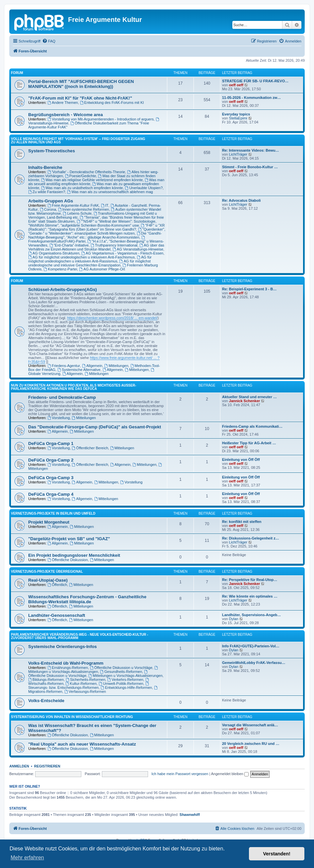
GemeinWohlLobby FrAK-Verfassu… (254, 663)
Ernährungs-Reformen (68, 668)
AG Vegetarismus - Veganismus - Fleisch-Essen (122, 253)
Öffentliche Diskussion (68, 560)
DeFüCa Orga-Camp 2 (51, 460)
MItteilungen (102, 560)
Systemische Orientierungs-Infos (63, 647)
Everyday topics (236, 114)
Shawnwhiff (190, 815)
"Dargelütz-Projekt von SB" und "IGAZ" (69, 539)
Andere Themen (63, 103)
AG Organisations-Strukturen (54, 253)
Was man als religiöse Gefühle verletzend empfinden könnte (92, 180)
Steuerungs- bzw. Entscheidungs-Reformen (89, 686)
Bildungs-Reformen (46, 680)
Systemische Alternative (79, 370)
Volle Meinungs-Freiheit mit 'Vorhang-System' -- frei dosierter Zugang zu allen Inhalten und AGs (78, 141)
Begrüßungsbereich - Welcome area (66, 115)
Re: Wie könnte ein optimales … (250, 596)
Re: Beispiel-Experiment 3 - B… (249, 289)
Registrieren (47, 766)
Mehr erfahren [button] (27, 858)
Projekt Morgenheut (49, 522)
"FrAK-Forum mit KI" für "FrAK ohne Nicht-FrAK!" (80, 98)
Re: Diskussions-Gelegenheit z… (251, 538)
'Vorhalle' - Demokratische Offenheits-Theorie (86, 172)
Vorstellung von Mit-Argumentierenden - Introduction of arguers (101, 119)
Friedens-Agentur (64, 366)
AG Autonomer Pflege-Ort (102, 269)
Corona (48, 209)
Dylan (234, 619)
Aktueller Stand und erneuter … (249, 397)
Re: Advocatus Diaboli (241, 200)
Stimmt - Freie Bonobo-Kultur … (250, 167)
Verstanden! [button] (277, 854)
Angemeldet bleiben (230, 774)
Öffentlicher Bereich (90, 448)
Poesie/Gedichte (81, 176)
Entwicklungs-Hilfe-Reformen (126, 687)
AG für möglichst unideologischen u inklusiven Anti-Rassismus (90, 259)
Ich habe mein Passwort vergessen (180, 774)
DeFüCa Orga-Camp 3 (51, 478)
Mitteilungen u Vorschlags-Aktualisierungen (93, 670)
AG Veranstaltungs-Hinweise (138, 249)
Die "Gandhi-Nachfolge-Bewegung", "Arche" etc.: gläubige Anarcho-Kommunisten (95, 235)
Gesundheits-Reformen (121, 672)
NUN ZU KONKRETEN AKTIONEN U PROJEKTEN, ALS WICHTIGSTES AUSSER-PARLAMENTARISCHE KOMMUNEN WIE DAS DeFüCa (74, 387)
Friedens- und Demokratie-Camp (62, 397)
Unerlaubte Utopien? (144, 188)
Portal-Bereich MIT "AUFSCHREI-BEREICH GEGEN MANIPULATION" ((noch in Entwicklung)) (81, 84)
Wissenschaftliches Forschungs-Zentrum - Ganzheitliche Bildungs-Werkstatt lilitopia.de (87, 599)
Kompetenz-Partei (60, 269)
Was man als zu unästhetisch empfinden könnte (82, 188)
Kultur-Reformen (81, 684)
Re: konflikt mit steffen (242, 522)
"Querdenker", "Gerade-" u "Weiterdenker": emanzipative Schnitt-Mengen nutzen (97, 231)
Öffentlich (57, 585)
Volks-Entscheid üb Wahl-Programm (66, 663)
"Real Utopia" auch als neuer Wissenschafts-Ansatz (82, 744)
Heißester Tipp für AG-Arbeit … (249, 443)
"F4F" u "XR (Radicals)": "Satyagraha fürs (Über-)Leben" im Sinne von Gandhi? (96, 227)
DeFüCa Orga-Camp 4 (51, 494)
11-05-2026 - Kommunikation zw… (251, 98)
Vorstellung (59, 418)
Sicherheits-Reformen (85, 680)
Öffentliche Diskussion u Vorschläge (121, 668)
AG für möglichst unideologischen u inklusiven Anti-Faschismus (81, 257)
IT (105, 205)
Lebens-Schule (77, 213)
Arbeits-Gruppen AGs (51, 201)
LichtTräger (238, 154)
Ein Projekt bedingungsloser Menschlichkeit (74, 555)
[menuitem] (49, 41)
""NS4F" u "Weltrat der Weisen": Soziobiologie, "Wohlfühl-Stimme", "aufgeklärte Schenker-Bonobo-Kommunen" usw (92, 223)
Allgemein (92, 366)
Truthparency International (114, 245)
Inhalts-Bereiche (45, 167)
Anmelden (19, 766)
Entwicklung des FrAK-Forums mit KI (112, 103)
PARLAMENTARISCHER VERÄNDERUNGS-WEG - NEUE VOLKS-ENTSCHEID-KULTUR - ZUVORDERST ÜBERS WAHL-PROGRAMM (79, 636)
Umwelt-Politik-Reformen (121, 684)
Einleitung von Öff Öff (241, 460)
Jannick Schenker (245, 401)
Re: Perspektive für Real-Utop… (250, 580)
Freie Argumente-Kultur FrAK (73, 205)
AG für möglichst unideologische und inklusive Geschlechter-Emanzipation (89, 263)
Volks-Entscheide (46, 701)
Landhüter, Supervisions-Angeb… (251, 615)
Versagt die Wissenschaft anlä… (250, 725)
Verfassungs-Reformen (85, 691)
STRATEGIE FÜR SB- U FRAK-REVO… (255, 81)
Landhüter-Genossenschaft (57, 615)
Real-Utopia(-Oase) (48, 580)
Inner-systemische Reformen (83, 209)
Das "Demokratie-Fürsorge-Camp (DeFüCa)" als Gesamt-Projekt (95, 427)
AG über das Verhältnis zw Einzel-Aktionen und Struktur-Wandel (96, 247)
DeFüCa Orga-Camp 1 (51, 443)
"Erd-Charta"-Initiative (69, 245)
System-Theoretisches (52, 151)
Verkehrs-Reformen (125, 680)
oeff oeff (236, 85)
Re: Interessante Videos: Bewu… (251, 150)
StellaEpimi (238, 118)
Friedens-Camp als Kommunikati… (252, 426)
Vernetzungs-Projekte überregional (47, 572)
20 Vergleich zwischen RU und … (251, 744)
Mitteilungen (116, 366)
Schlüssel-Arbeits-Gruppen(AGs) (63, 289)
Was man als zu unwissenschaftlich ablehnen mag (110, 192)
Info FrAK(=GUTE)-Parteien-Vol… (251, 646)
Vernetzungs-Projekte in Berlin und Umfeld (53, 513)
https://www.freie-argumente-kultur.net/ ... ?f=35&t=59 (94, 360)
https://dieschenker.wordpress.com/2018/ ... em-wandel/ (112, 318)
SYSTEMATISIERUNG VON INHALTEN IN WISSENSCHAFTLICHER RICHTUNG (72, 717)
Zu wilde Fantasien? (47, 192)
